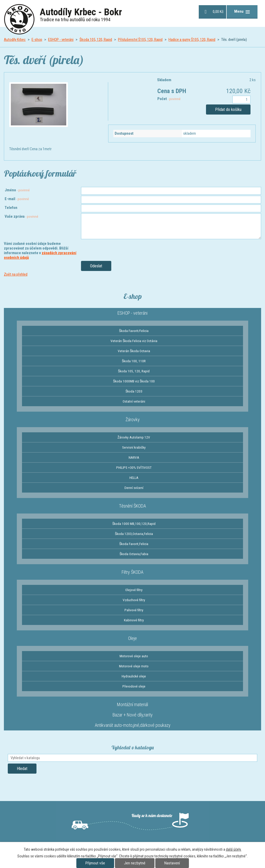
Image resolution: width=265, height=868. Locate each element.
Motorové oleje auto (134, 656)
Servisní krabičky (134, 447)
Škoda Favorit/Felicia (134, 331)
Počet (169, 99)
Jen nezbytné (135, 863)
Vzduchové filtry (134, 600)
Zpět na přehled (16, 274)
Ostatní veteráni (134, 401)
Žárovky (133, 420)
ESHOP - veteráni (61, 40)
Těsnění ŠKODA (132, 506)
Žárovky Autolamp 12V (134, 437)
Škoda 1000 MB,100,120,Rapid (134, 524)
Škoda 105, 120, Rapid (96, 40)
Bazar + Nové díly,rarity (133, 715)
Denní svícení (134, 488)
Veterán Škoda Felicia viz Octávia (134, 341)
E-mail (17, 199)
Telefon (11, 208)
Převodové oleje (134, 686)
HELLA (134, 478)
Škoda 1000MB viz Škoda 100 (134, 381)
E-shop (37, 40)
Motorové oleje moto (134, 666)
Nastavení (172, 863)
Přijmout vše (95, 863)
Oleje (132, 638)
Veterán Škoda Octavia (134, 351)
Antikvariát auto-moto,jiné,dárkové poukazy (133, 725)
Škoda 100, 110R (134, 361)
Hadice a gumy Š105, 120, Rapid (192, 40)
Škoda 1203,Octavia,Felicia (134, 534)
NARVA (134, 457)
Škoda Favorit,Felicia (134, 544)
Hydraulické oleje (134, 676)
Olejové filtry (134, 590)
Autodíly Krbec (15, 40)
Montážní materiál (132, 704)
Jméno (17, 190)
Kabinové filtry (134, 620)
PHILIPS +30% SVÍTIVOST (134, 467)
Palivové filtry (134, 610)
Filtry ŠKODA (132, 572)
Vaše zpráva (21, 216)
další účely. (234, 849)
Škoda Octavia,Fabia (134, 554)
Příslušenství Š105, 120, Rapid (140, 40)
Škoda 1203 (134, 391)
